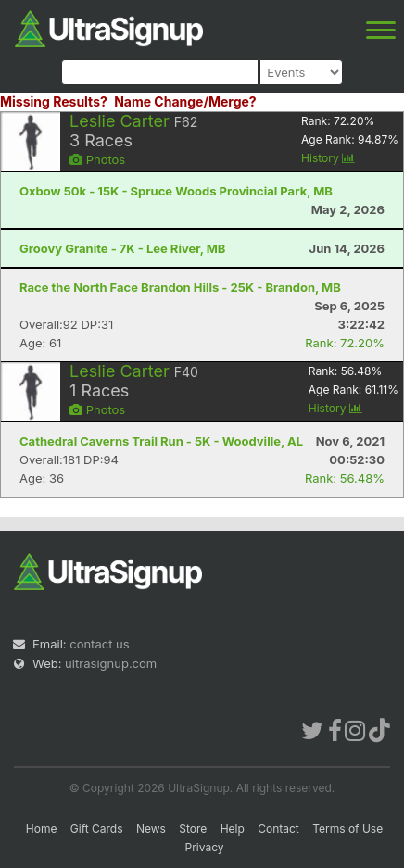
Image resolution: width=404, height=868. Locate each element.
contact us (99, 644)
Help (233, 829)
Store (193, 829)
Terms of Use (347, 829)
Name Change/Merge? (185, 101)
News (151, 829)
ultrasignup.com (111, 663)
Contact (278, 829)
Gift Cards (97, 829)
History (328, 158)
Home (42, 829)
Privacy (205, 847)
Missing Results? (54, 101)
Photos (97, 159)
